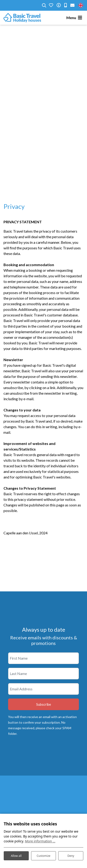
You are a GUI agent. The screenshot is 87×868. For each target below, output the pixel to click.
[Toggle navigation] (75, 18)
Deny (71, 856)
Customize (43, 856)
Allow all (16, 856)
